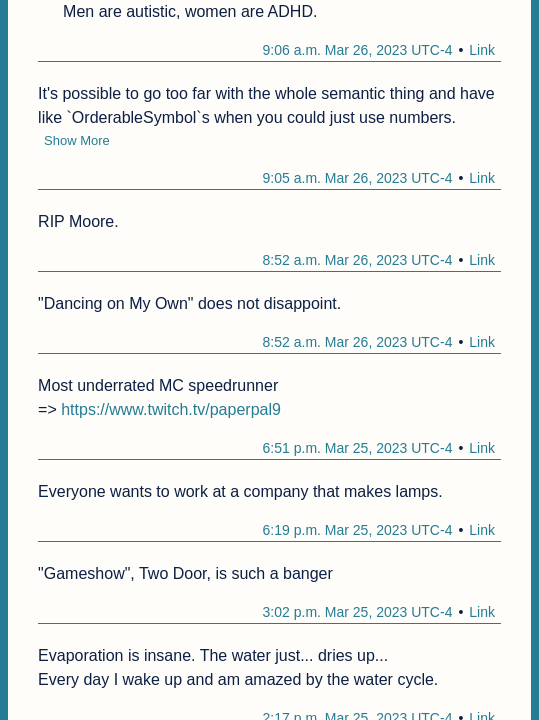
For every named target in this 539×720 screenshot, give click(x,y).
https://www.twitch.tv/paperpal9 (171, 409)
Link (482, 50)
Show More (77, 140)
